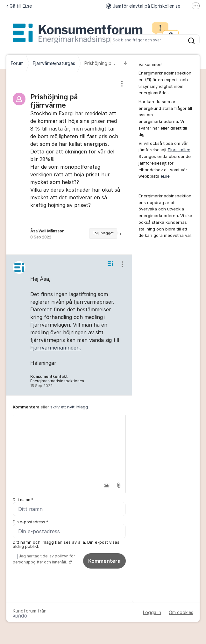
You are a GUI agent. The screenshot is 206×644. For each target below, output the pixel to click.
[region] (69, 163)
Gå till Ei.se (19, 6)
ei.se (164, 176)
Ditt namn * (23, 500)
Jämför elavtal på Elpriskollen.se (143, 6)
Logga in (152, 612)
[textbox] (69, 447)
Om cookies (181, 612)
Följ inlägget (103, 233)
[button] (105, 485)
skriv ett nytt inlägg (69, 407)
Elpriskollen (179, 150)
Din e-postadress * (31, 522)
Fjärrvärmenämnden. (56, 348)
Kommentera (104, 561)
